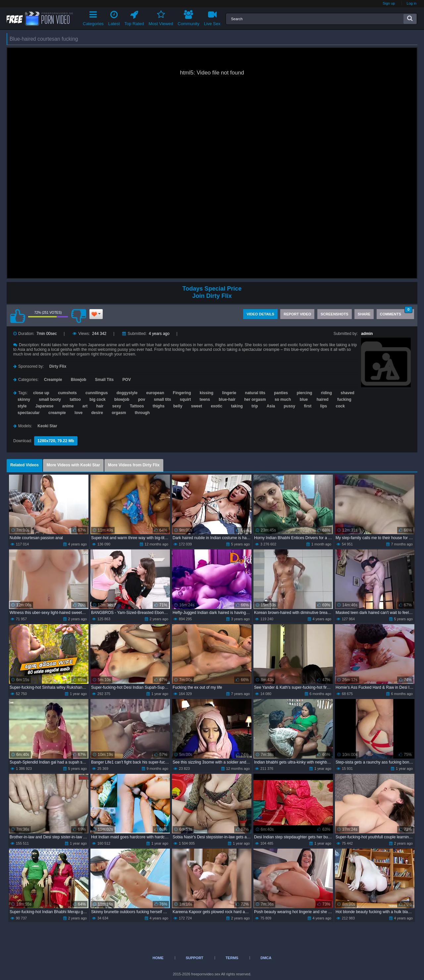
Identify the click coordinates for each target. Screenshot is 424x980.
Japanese (45, 406)
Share (364, 314)
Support (195, 958)
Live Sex (212, 17)
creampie (57, 413)
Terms (232, 958)
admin (367, 334)
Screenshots (335, 314)
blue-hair (227, 399)
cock (340, 406)
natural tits (255, 393)
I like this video (18, 316)
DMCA (266, 958)
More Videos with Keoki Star (73, 465)
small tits (162, 399)
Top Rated (134, 17)
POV (127, 380)
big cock (98, 399)
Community (188, 17)
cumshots (67, 393)
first (308, 406)
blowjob (122, 399)
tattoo (75, 399)
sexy (117, 406)
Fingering (182, 393)
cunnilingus (97, 393)
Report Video (297, 314)
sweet (197, 406)
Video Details (260, 314)
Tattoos (137, 406)
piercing (305, 393)
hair (100, 406)
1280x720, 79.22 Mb (56, 441)
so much (283, 399)
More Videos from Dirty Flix (134, 465)
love (79, 413)
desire (97, 413)
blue (304, 399)
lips (324, 406)
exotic (216, 406)
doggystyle (127, 393)
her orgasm (255, 399)
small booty (50, 399)
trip (255, 406)
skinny (24, 399)
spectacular (29, 413)
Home (158, 958)
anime (68, 406)
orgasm (119, 413)
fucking (344, 399)
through (142, 413)
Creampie (53, 380)
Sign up (389, 3)
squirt (185, 399)
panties (281, 393)
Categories (93, 17)
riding (326, 393)
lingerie (229, 393)
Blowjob (79, 380)
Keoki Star (47, 426)
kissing (207, 393)
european (155, 393)
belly (178, 406)
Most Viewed (161, 17)
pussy (290, 406)
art (85, 406)
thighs (159, 406)
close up (41, 393)
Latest (114, 17)
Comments (396, 313)
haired (323, 399)
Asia (271, 406)
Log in (412, 3)
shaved (347, 393)
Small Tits (104, 380)
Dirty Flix (58, 366)
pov (142, 399)
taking (237, 406)
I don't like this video (79, 316)
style (22, 406)
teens (205, 399)
